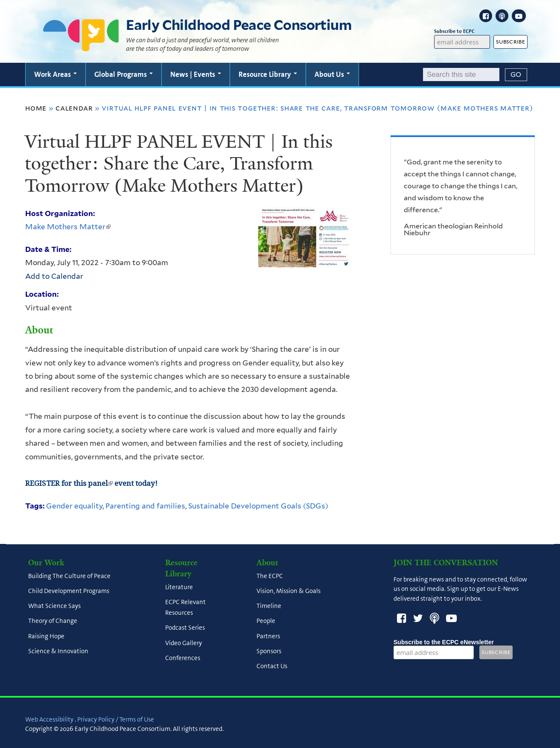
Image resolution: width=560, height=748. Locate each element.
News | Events (196, 74)
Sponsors (269, 651)
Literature (179, 587)
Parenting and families (145, 506)
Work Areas (55, 74)
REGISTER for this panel (69, 483)
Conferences (183, 658)
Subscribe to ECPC (462, 31)
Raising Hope (46, 636)
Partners (268, 636)
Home (36, 108)
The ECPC (270, 576)
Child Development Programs (69, 591)
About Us (332, 74)
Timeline (269, 606)
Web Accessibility (49, 719)
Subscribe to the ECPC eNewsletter (444, 642)
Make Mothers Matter (68, 227)
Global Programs (124, 74)
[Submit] (516, 75)
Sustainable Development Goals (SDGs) (258, 506)
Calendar (74, 108)
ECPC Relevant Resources (185, 607)
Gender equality (74, 506)
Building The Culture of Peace (69, 576)
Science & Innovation (58, 651)
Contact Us (272, 666)
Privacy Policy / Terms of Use (116, 719)
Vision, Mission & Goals (289, 591)
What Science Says (54, 606)
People (266, 621)
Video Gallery (184, 643)
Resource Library (268, 74)
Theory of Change (53, 621)
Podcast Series (185, 628)
